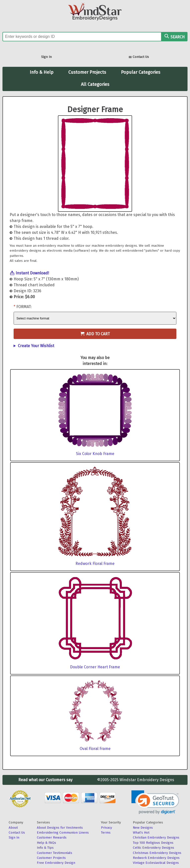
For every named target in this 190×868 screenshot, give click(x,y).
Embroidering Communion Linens (63, 832)
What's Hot (141, 832)
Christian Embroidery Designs (156, 837)
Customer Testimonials (55, 853)
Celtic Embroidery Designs (154, 848)
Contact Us (139, 57)
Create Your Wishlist (36, 346)
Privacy (107, 828)
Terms (106, 832)
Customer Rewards (52, 837)
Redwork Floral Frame (95, 564)
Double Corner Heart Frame (95, 667)
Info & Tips (45, 848)
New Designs (143, 828)
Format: (24, 307)
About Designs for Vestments (60, 828)
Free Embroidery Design (56, 863)
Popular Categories (141, 72)
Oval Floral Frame (95, 749)
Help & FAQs (47, 843)
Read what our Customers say (45, 780)
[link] (155, 802)
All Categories (95, 84)
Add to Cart (95, 334)
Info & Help (42, 72)
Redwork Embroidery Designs (156, 858)
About (13, 828)
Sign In (46, 57)
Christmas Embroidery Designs (157, 853)
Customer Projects (87, 72)
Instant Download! (32, 273)
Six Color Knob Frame (95, 454)
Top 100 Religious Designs (153, 843)
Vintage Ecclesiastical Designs (156, 863)
